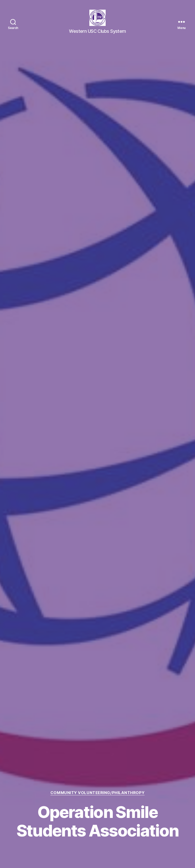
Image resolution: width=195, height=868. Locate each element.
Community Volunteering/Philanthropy (97, 793)
